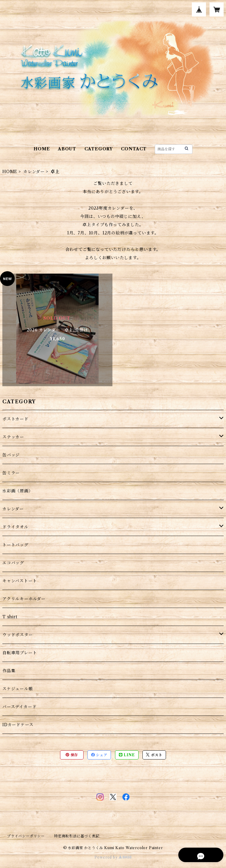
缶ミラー (11, 473)
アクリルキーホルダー (24, 599)
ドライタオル (15, 527)
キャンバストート (20, 581)
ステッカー (13, 437)
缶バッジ (11, 455)
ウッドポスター (18, 635)
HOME (42, 149)
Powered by (113, 857)
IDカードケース (18, 725)
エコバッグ (13, 563)
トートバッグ (15, 545)
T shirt (10, 617)
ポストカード (15, 419)
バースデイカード (19, 707)
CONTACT (134, 149)
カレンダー (34, 172)
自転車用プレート (20, 653)
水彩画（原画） (18, 491)
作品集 (9, 671)
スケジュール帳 (18, 689)
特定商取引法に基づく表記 (77, 836)
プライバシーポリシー (26, 836)
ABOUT (67, 149)
